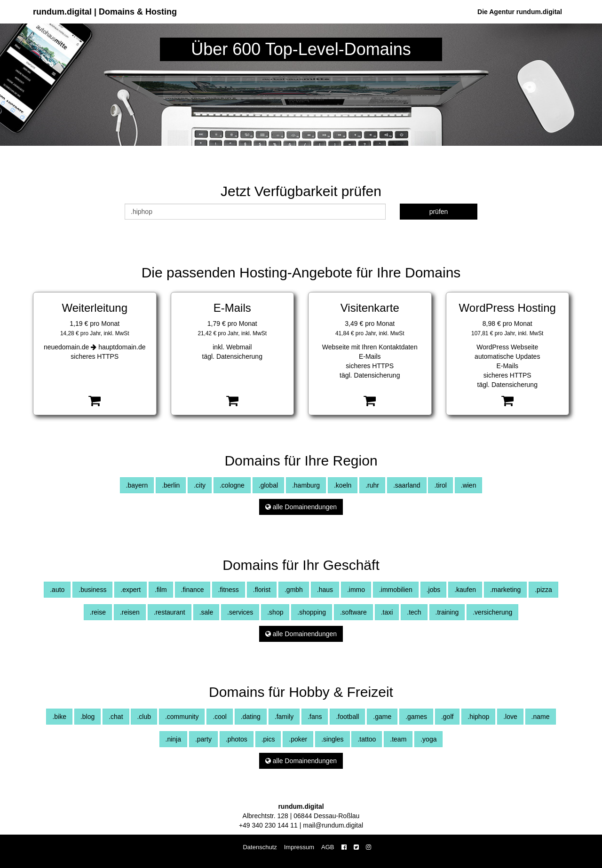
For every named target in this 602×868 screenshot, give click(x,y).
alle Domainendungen (301, 507)
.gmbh (294, 590)
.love (510, 717)
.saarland (407, 485)
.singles (332, 739)
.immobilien (396, 590)
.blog (87, 717)
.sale (206, 612)
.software (353, 612)
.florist (262, 590)
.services (240, 612)
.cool (220, 717)
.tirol (440, 485)
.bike (59, 717)
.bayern (137, 485)
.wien (469, 485)
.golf (447, 717)
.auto (57, 590)
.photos (237, 739)
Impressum (299, 847)
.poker (298, 739)
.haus (325, 590)
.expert (131, 590)
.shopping (312, 612)
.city (200, 485)
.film (161, 590)
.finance (193, 590)
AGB (328, 847)
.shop (275, 612)
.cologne (232, 485)
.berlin (171, 485)
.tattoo (367, 739)
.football (347, 717)
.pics (268, 739)
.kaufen (465, 590)
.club (144, 717)
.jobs (434, 590)
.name (541, 717)
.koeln (343, 485)
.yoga (428, 739)
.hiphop (478, 717)
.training (447, 612)
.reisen (130, 612)
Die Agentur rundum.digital (520, 12)
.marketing (505, 590)
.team (398, 739)
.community (182, 717)
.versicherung (492, 612)
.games (416, 717)
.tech (414, 612)
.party (203, 739)
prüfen (439, 212)
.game (382, 717)
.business (92, 590)
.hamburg (306, 485)
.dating (251, 717)
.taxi (387, 612)
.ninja (173, 739)
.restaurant (170, 612)
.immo (356, 590)
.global (268, 485)
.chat (116, 717)
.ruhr (372, 485)
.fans (315, 717)
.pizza (543, 590)
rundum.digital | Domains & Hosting (105, 12)
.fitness (229, 590)
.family (284, 717)
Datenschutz (260, 847)
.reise (98, 612)
